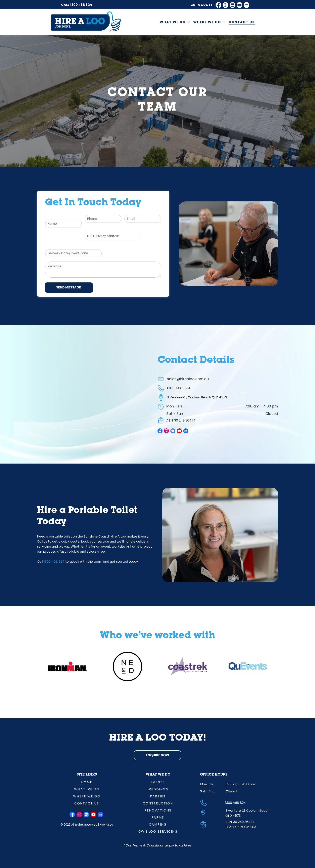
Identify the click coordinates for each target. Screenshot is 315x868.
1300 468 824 (81, 5)
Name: (50, 217)
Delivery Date (56, 246)
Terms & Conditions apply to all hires (162, 845)
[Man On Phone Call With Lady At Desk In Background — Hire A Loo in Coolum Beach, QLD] (229, 244)
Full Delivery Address (101, 229)
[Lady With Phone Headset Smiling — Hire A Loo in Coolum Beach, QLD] (220, 535)
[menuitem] (175, 22)
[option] (67, 666)
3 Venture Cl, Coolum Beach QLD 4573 (197, 397)
